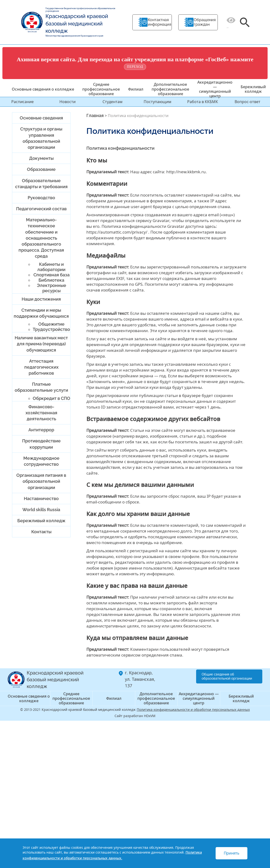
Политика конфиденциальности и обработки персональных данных (193, 710)
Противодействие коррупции (41, 444)
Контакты (41, 532)
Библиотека (51, 280)
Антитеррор (41, 430)
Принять (231, 853)
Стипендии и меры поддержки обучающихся (41, 313)
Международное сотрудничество (41, 461)
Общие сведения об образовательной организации (227, 676)
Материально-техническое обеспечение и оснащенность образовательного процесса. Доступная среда (41, 238)
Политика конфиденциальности (120, 148)
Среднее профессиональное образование (101, 89)
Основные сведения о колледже (43, 89)
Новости (67, 102)
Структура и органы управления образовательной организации (41, 138)
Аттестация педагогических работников (41, 367)
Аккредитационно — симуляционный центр (215, 89)
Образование (41, 169)
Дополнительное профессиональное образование (170, 89)
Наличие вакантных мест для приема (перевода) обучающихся (41, 344)
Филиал (136, 89)
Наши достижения (41, 299)
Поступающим (157, 102)
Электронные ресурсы (51, 288)
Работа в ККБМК (203, 102)
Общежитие (51, 324)
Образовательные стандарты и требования (41, 184)
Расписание (22, 102)
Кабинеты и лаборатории (51, 267)
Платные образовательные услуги (41, 387)
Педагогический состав (41, 209)
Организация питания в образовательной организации (41, 481)
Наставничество (41, 499)
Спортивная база (51, 275)
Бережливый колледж (253, 89)
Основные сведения (41, 118)
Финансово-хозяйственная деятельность (41, 413)
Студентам (112, 102)
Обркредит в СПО (51, 398)
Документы (41, 158)
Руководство (41, 198)
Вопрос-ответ (247, 102)
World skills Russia (41, 510)
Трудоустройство (51, 329)
